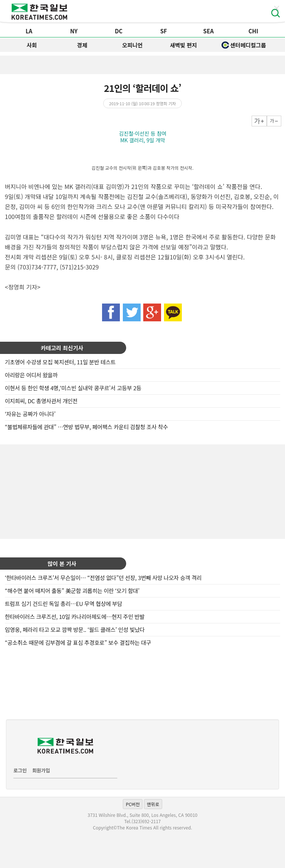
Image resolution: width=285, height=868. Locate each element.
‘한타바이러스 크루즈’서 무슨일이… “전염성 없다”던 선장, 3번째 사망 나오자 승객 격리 (103, 578)
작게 (274, 121)
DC (119, 31)
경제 (82, 45)
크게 (259, 121)
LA (29, 31)
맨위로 (153, 804)
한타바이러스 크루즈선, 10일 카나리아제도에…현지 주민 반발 (75, 617)
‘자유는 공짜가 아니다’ (30, 414)
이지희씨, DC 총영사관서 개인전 (41, 401)
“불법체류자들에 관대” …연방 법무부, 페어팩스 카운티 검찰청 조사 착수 (86, 427)
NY (74, 31)
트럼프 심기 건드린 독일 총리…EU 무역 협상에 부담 (63, 604)
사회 (32, 45)
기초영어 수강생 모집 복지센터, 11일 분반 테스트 (60, 362)
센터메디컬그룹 (244, 45)
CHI (253, 31)
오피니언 (132, 45)
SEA (209, 31)
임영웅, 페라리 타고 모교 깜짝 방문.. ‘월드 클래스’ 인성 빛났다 (75, 630)
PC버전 (133, 804)
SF (164, 31)
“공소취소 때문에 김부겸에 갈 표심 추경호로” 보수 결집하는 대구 (78, 642)
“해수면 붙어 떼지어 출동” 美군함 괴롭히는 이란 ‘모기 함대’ (72, 591)
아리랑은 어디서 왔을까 (31, 375)
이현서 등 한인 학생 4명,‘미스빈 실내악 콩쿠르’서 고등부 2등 (73, 388)
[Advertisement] (142, 491)
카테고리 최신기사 (62, 348)
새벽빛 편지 (184, 45)
